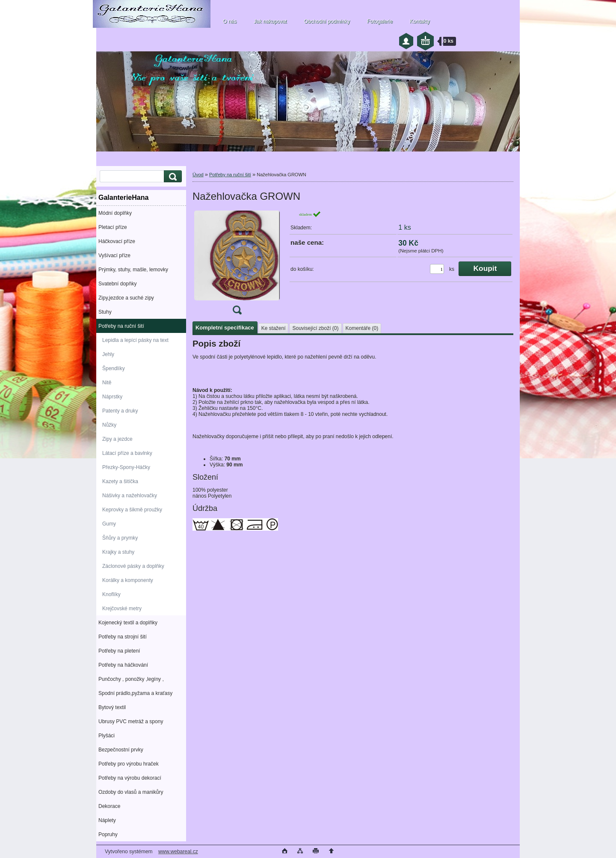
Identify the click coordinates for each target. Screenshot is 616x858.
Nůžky (109, 425)
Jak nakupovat (270, 21)
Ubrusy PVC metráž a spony (131, 721)
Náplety (107, 820)
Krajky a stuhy (118, 552)
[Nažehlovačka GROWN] (237, 265)
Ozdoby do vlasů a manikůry (131, 792)
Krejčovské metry (122, 609)
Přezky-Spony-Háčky (126, 467)
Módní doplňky (115, 213)
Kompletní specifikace (225, 328)
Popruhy (108, 834)
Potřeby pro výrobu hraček (129, 764)
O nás (230, 21)
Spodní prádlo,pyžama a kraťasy (135, 693)
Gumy (109, 524)
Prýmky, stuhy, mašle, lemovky (133, 270)
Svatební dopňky (117, 284)
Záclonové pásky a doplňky (133, 566)
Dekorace (109, 806)
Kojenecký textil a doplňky (128, 623)
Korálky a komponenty (128, 580)
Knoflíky (111, 594)
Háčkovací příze (117, 241)
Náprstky (112, 397)
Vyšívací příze (114, 255)
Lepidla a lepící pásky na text (135, 340)
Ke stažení (274, 328)
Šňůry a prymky (120, 538)
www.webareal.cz (178, 852)
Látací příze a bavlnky (127, 453)
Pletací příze (113, 227)
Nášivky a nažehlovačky (130, 496)
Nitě (107, 383)
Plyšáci (107, 736)
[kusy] (437, 269)
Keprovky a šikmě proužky (132, 510)
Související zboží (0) (315, 328)
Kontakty (420, 21)
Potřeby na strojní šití (123, 637)
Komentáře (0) (362, 328)
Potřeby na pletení (119, 651)
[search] (172, 177)
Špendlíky (114, 368)
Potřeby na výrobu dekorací (130, 778)
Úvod (198, 175)
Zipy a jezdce (117, 439)
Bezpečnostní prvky (121, 750)
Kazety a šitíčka (120, 481)
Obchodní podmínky (327, 21)
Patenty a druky (120, 411)
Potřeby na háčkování (123, 665)
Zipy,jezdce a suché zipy (126, 298)
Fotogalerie (380, 21)
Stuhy (105, 312)
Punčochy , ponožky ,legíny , (131, 679)
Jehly (108, 354)
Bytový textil (112, 707)
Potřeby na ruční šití (121, 326)
